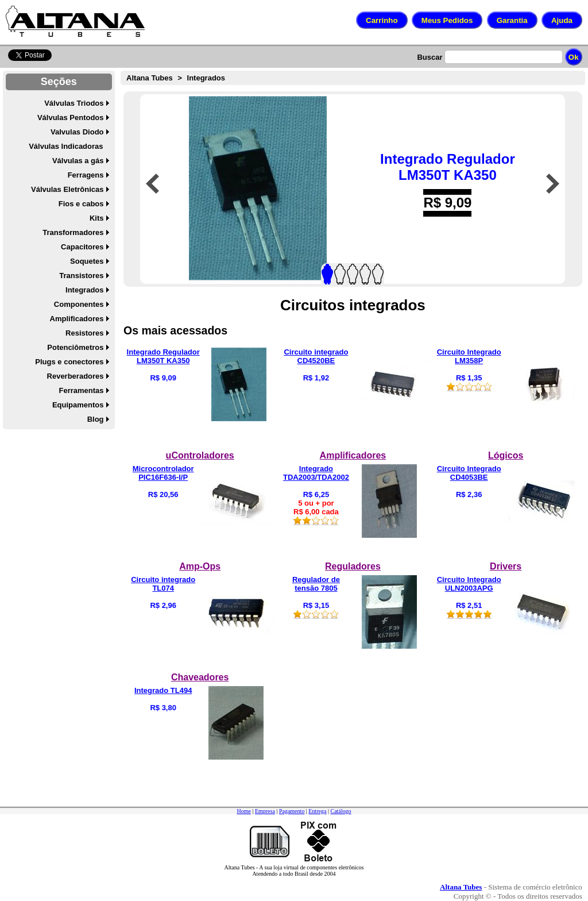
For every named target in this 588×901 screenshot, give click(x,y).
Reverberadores (76, 376)
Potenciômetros (75, 347)
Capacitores (82, 247)
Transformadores (73, 232)
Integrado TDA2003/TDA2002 (316, 473)
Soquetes (87, 261)
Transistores (81, 276)
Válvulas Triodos (74, 103)
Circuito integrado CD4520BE (316, 356)
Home (243, 811)
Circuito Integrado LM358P (469, 356)
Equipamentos (78, 405)
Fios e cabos (81, 204)
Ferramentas (81, 390)
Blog (96, 419)
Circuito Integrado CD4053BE (469, 473)
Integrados (84, 290)
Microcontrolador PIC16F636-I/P (163, 473)
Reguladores (353, 566)
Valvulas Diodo (77, 132)
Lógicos (506, 455)
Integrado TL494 (163, 690)
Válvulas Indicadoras (66, 146)
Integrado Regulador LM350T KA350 (448, 167)
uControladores (200, 455)
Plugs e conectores (69, 362)
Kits (97, 218)
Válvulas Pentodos (71, 118)
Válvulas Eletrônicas (67, 189)
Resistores (84, 333)
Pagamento (292, 811)
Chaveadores (200, 677)
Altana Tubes (150, 78)
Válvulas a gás (78, 161)
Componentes (79, 304)
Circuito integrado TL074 (163, 584)
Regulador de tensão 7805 (316, 584)
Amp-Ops (200, 566)
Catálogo (341, 811)
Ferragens (86, 175)
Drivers (506, 566)
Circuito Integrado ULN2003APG (469, 584)
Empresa (265, 811)
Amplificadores (77, 319)
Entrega (317, 811)
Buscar (430, 57)
